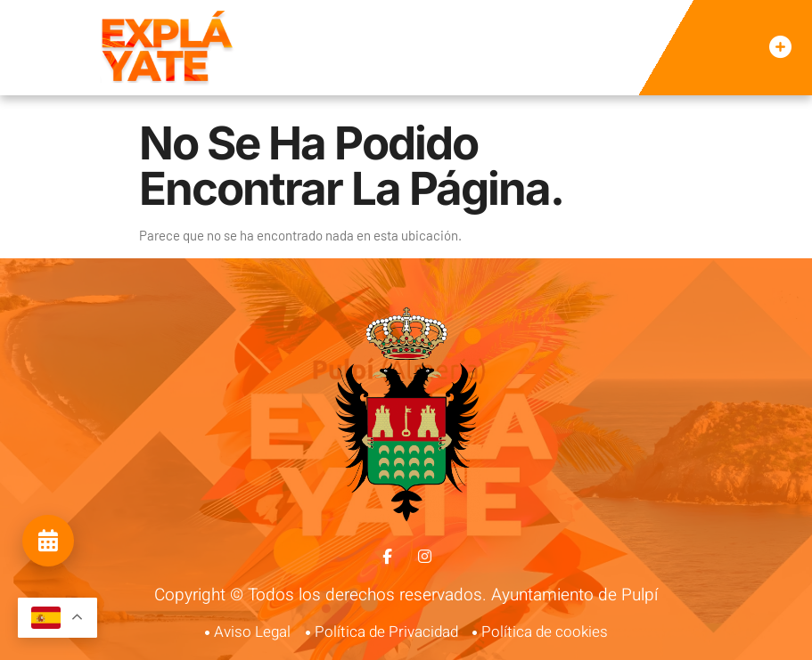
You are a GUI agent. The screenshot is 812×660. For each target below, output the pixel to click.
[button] (780, 48)
